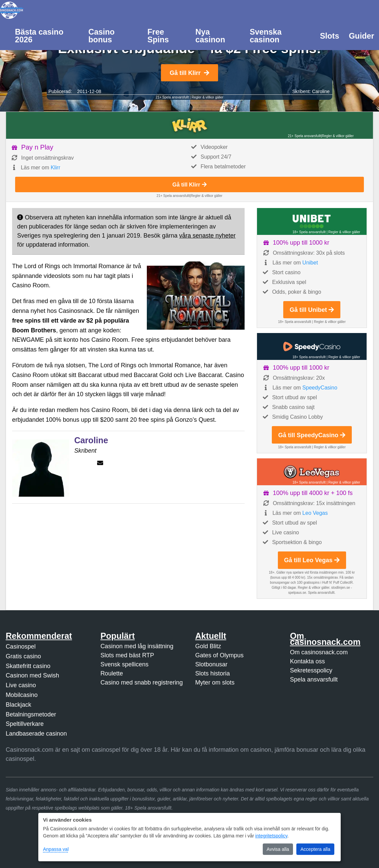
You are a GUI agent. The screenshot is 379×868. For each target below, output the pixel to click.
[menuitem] (47, 35)
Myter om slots (215, 683)
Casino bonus (101, 36)
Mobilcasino (22, 695)
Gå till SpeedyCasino (312, 435)
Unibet (310, 263)
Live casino (21, 685)
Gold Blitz (208, 646)
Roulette (112, 673)
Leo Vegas (315, 513)
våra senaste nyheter (207, 236)
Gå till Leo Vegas (312, 560)
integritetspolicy (271, 836)
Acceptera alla (315, 849)
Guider (361, 36)
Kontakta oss (307, 661)
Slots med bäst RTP (127, 655)
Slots (329, 36)
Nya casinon (210, 36)
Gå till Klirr (189, 73)
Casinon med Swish (32, 675)
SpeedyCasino (320, 388)
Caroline (321, 91)
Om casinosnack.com (319, 652)
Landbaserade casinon (36, 734)
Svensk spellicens (124, 664)
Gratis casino (23, 656)
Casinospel (21, 647)
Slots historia (213, 673)
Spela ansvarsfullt (314, 679)
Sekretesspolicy (311, 670)
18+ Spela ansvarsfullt (309, 232)
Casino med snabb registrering (142, 683)
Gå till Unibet (312, 310)
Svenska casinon (266, 36)
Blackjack (18, 705)
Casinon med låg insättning (137, 646)
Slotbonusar (211, 664)
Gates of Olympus (219, 655)
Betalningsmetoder (31, 714)
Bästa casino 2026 (39, 36)
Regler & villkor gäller (207, 97)
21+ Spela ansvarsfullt (172, 97)
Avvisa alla (278, 849)
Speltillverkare (25, 724)
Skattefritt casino (28, 666)
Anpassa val (56, 849)
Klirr (55, 168)
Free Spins (158, 36)
